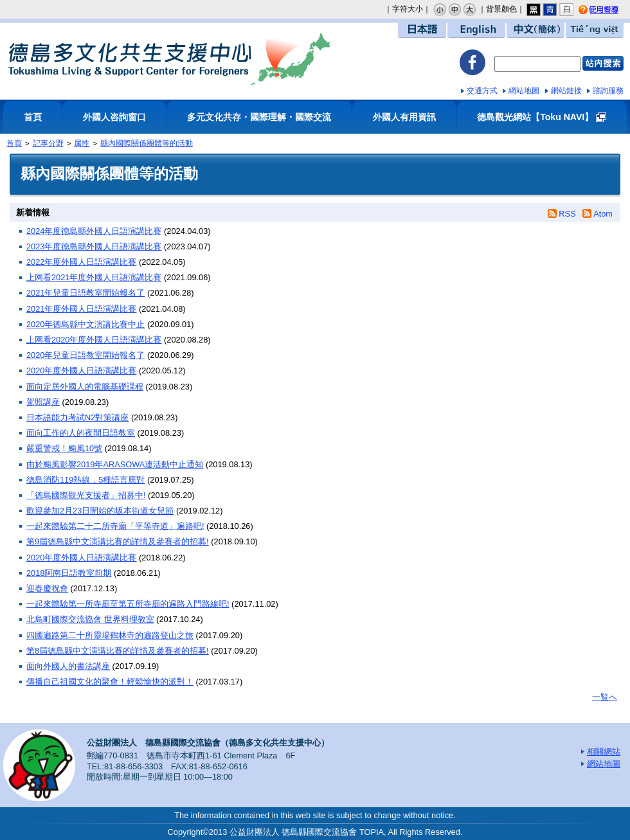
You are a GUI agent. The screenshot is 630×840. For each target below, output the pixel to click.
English (476, 30)
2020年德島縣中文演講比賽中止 (85, 324)
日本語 (422, 30)
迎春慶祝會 (47, 588)
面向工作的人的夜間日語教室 (81, 433)
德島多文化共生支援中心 (169, 59)
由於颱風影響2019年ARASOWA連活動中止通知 (115, 464)
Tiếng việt (595, 30)
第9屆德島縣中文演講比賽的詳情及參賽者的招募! (118, 541)
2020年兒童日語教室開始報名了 (85, 355)
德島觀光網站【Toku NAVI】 (535, 117)
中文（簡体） (535, 30)
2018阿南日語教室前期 (69, 573)
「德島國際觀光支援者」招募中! (86, 495)
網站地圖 (524, 91)
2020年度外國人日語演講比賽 (81, 371)
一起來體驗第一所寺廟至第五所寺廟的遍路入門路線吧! (128, 604)
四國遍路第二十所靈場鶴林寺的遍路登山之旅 (110, 635)
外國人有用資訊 (404, 117)
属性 (82, 143)
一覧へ (605, 697)
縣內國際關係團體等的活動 (147, 143)
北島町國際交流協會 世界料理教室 (90, 619)
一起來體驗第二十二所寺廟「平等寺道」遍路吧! (115, 526)
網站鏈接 (566, 91)
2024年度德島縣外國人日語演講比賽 (94, 231)
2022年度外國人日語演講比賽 (81, 262)
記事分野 (48, 143)
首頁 (33, 117)
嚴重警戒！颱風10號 (64, 448)
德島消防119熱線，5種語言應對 (85, 480)
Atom (603, 214)
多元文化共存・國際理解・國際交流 (259, 117)
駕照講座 (43, 402)
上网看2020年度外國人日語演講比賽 (94, 340)
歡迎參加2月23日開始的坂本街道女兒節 (100, 511)
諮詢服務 (608, 91)
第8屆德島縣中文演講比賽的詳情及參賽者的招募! (118, 651)
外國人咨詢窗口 (114, 117)
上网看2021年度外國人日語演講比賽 (94, 277)
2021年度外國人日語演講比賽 (81, 309)
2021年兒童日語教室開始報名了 (85, 293)
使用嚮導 (609, 10)
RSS (567, 214)
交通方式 (482, 91)
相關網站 (604, 752)
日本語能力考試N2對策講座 (77, 417)
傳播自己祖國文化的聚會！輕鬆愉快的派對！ (110, 682)
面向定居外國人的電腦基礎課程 (85, 387)
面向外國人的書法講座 (68, 666)
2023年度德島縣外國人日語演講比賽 (94, 246)
